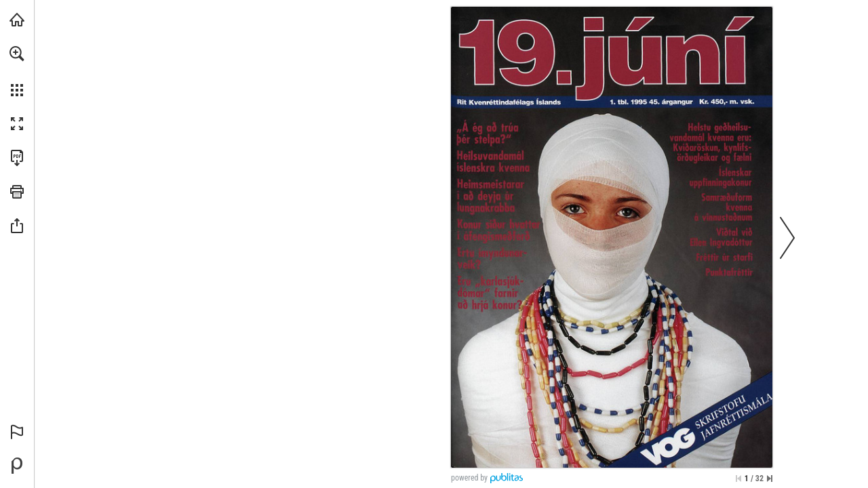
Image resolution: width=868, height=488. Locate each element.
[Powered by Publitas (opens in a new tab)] (17, 466)
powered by (469, 478)
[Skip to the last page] (770, 479)
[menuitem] (17, 71)
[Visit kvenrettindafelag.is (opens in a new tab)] (17, 20)
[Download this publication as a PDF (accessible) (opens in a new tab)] (17, 158)
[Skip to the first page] (738, 479)
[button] (17, 54)
